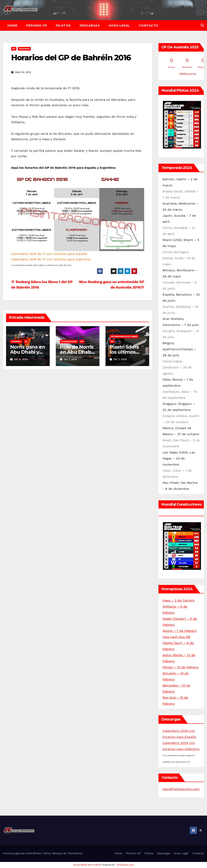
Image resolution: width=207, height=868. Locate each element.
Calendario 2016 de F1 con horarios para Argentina (51, 259)
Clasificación (69, 341)
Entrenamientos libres (124, 336)
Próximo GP (36, 25)
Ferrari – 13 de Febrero (180, 667)
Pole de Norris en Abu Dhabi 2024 (77, 352)
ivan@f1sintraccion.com (181, 789)
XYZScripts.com (125, 865)
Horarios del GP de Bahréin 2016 (71, 58)
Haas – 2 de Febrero (179, 600)
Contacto (149, 25)
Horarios (24, 49)
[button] (202, 25)
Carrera (16, 341)
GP (14, 49)
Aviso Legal (119, 25)
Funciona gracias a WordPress (23, 853)
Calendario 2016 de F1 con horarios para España (49, 254)
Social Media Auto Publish (87, 865)
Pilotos (63, 25)
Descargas (90, 25)
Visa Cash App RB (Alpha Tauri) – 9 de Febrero (178, 643)
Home (12, 25)
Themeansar (75, 853)
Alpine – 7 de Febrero (180, 631)
